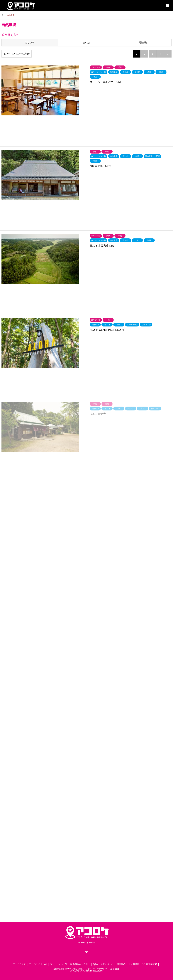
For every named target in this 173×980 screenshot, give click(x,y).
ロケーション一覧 (59, 964)
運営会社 (115, 969)
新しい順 (30, 43)
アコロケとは (20, 964)
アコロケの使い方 (38, 964)
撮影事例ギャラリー (80, 964)
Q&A (95, 964)
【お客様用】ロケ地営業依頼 (143, 964)
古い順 (86, 43)
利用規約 (121, 964)
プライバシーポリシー (96, 969)
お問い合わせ (107, 964)
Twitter (86, 952)
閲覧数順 (143, 43)
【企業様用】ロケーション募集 (67, 969)
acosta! (93, 942)
